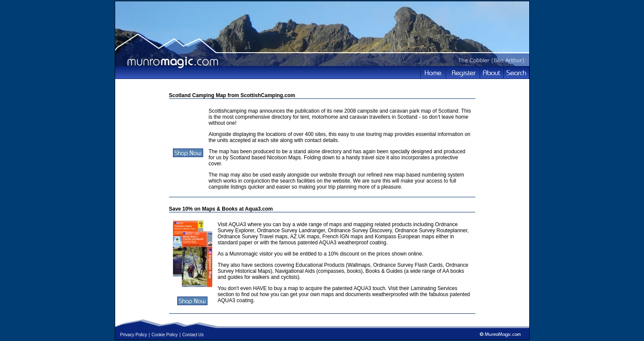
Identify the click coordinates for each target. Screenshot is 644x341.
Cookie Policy (165, 335)
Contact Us (193, 335)
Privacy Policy (134, 335)
